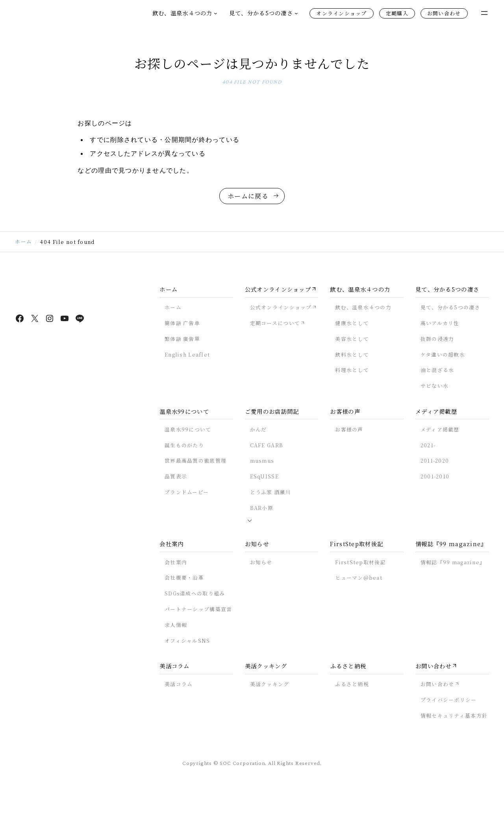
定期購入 (397, 13)
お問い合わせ (444, 13)
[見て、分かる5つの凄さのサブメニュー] (296, 13)
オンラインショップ (342, 13)
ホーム (23, 267)
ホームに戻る (248, 213)
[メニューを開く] (484, 13)
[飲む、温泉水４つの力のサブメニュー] (216, 13)
